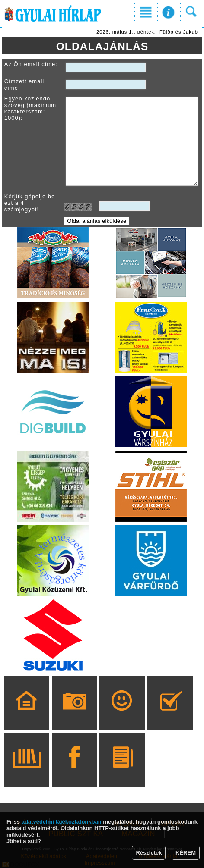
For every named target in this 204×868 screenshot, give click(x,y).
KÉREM (186, 853)
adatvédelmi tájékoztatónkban (62, 822)
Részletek (149, 853)
